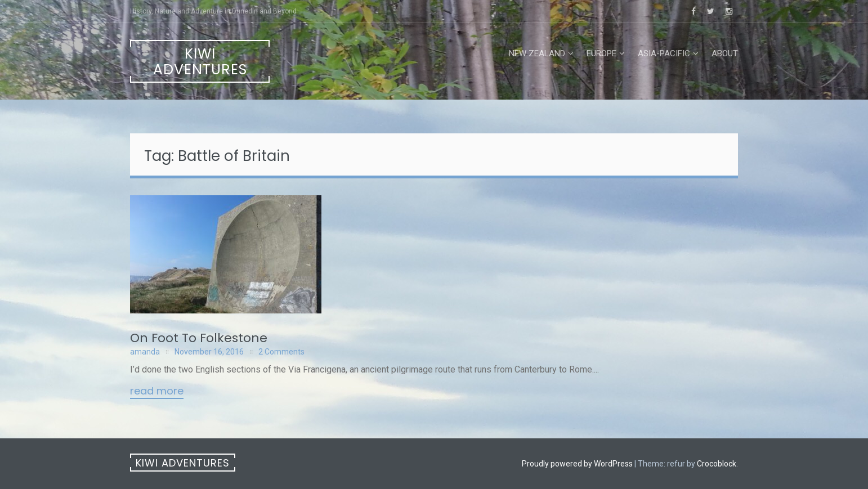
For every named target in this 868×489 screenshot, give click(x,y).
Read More (157, 392)
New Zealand (537, 53)
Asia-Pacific (664, 53)
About (725, 53)
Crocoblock (717, 464)
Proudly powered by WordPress (577, 464)
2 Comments (281, 352)
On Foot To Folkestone (199, 338)
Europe (601, 53)
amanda (145, 352)
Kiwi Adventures (200, 62)
